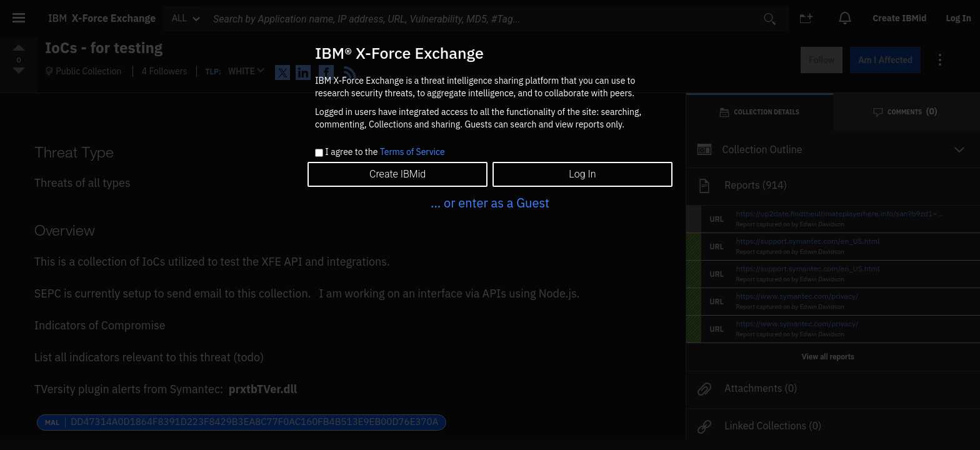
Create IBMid (397, 174)
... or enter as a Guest (490, 203)
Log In (582, 174)
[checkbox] (319, 153)
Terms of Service (412, 152)
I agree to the (385, 152)
